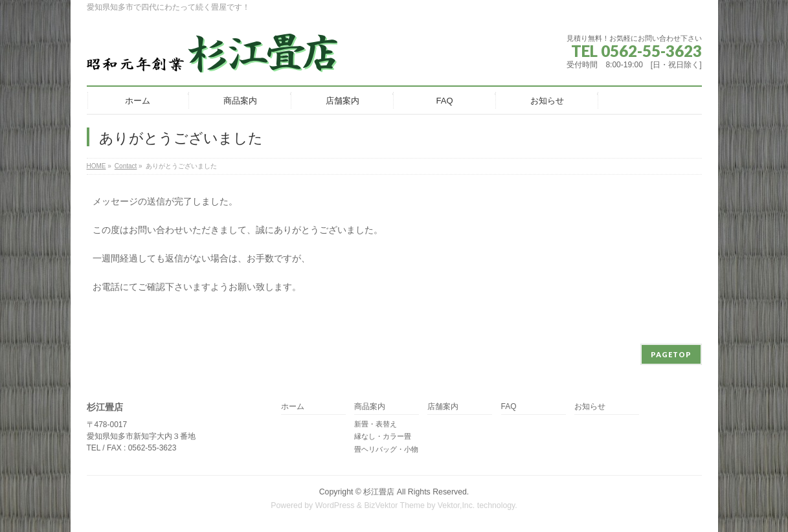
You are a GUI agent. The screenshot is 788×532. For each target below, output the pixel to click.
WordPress (335, 505)
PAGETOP (671, 354)
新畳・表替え (376, 424)
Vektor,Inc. (456, 505)
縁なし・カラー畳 (383, 436)
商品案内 (370, 407)
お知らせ (590, 407)
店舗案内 (443, 407)
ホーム (293, 407)
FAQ (509, 407)
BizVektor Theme (394, 505)
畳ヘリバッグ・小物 (386, 449)
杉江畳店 (379, 492)
